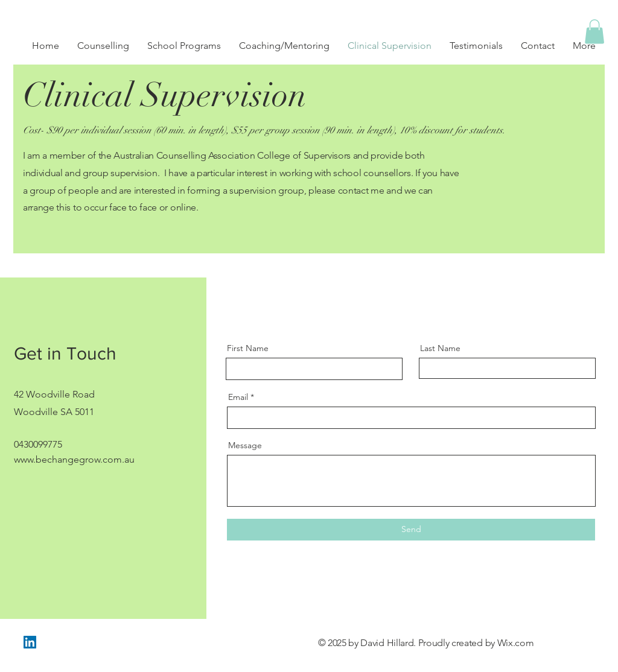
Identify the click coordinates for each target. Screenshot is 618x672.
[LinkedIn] (30, 642)
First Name (248, 348)
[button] (594, 32)
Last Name (440, 348)
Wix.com (516, 643)
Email (238, 397)
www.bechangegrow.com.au (74, 459)
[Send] (411, 530)
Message (245, 445)
